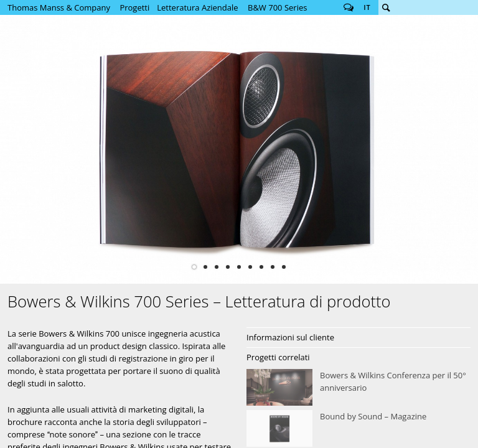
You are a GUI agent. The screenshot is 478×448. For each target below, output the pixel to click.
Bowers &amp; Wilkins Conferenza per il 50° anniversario (358, 388)
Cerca (386, 7)
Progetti (134, 7)
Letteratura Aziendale (197, 7)
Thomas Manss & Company (59, 7)
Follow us (349, 7)
